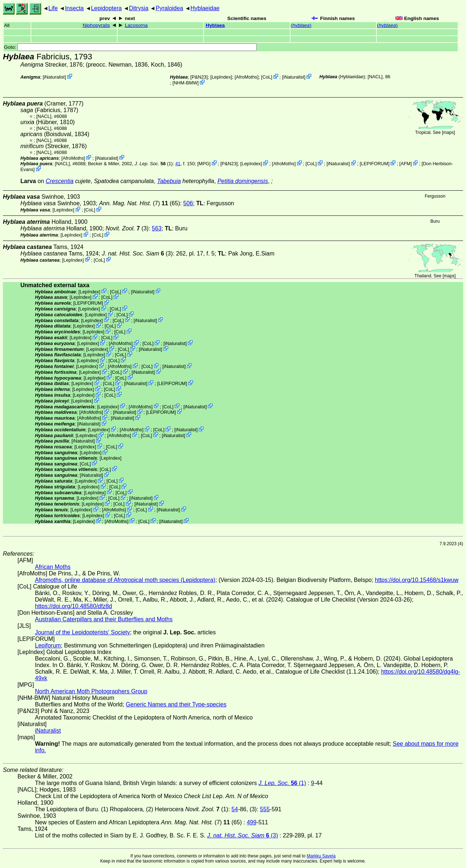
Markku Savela (321, 856)
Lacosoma (136, 25)
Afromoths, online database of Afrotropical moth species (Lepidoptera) (125, 580)
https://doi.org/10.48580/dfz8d (74, 606)
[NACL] (375, 77)
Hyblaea (215, 25)
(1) (154, 164)
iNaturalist (54, 77)
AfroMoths (246, 77)
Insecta (74, 8)
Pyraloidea (169, 8)
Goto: (130, 47)
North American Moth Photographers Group (91, 691)
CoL (267, 77)
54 (235, 809)
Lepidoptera (106, 8)
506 (188, 203)
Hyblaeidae (205, 8)
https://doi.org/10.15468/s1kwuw (417, 580)
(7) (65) (139, 203)
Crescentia (59, 181)
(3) (137, 253)
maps (448, 132)
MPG (204, 164)
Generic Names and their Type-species (176, 704)
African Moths (53, 567)
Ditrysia (139, 8)
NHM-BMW (185, 83)
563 (157, 228)
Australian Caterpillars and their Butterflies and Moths (104, 619)
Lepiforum (48, 645)
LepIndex (221, 77)
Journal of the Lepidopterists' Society (82, 632)
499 (252, 822)
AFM (405, 164)
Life (53, 8)
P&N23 (199, 77)
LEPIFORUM (375, 164)
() (301, 25)
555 (265, 809)
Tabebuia (169, 181)
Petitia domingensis (243, 181)
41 (178, 164)
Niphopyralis (96, 25)
